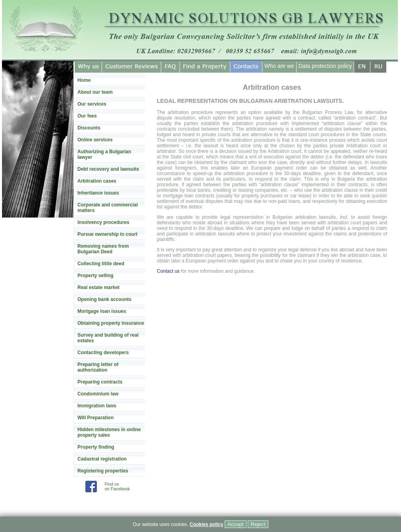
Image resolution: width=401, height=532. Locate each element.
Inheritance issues (98, 193)
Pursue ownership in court (107, 234)
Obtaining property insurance (111, 323)
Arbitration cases (97, 181)
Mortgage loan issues (102, 311)
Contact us (168, 271)
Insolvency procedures (103, 222)
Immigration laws (97, 406)
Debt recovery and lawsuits (108, 169)
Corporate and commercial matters (108, 208)
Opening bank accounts (104, 299)
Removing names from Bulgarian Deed (103, 249)
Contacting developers (103, 353)
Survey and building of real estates (108, 338)
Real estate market (98, 287)
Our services (92, 104)
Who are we (279, 66)
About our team (95, 92)
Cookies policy (207, 524)
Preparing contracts (100, 382)
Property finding (96, 447)
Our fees (87, 116)
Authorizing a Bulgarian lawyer (104, 154)
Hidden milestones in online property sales (109, 432)
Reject (258, 524)
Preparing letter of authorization (98, 367)
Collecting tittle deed (101, 264)
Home (84, 80)
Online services (95, 140)
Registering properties (103, 471)
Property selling (95, 276)
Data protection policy (325, 66)
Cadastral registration (102, 459)
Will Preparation (95, 418)
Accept (236, 524)
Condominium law (98, 394)
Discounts (89, 128)
